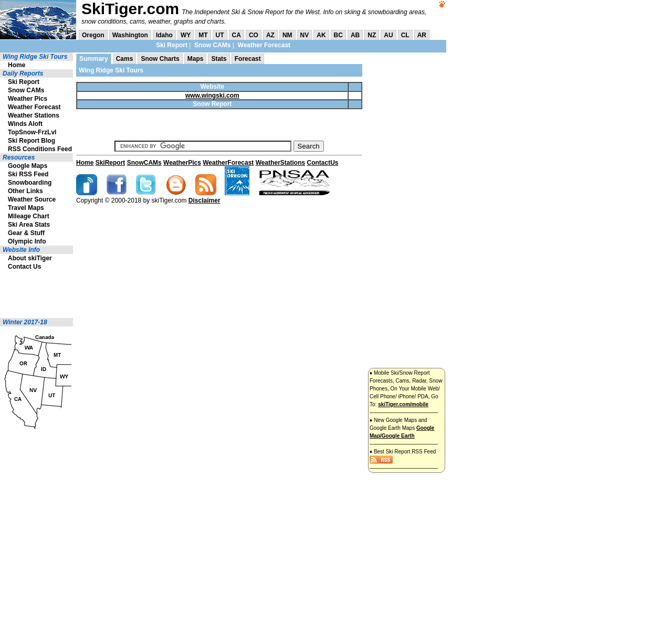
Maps (196, 59)
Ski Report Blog (31, 141)
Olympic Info (27, 241)
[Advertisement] (31, 294)
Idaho (164, 35)
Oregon (93, 35)
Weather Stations (34, 115)
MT (203, 35)
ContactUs (323, 163)
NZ (372, 35)
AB (355, 35)
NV (305, 35)
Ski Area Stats (29, 225)
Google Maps (28, 166)
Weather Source (32, 199)
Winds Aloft (25, 124)
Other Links (25, 191)
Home (17, 65)
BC (338, 35)
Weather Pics (28, 99)
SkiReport (111, 163)
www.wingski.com (212, 96)
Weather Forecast (264, 45)
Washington (130, 35)
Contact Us (24, 267)
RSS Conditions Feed (40, 149)
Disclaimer (204, 200)
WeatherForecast (228, 163)
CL (405, 35)
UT (220, 35)
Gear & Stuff (26, 233)
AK (321, 35)
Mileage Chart (29, 216)
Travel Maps (26, 208)
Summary (94, 59)
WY (186, 35)
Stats (219, 59)
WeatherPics (182, 163)
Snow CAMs (212, 45)
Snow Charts (160, 59)
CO (254, 35)
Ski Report (172, 45)
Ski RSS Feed (28, 174)
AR (422, 35)
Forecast (248, 59)
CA (237, 35)
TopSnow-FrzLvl (32, 132)
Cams (125, 59)
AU (388, 35)
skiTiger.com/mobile (403, 404)
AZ (270, 35)
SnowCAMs (144, 163)
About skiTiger (30, 258)
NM (287, 35)
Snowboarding (30, 183)
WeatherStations (280, 163)
